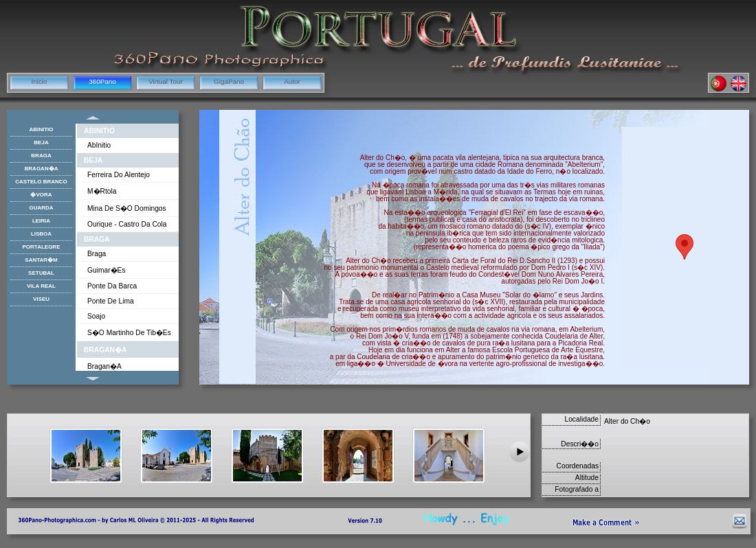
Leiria (41, 221)
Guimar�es (107, 270)
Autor (292, 81)
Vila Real (41, 286)
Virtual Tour (166, 81)
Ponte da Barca (112, 286)
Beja (93, 160)
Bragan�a (105, 350)
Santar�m (41, 260)
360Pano (102, 81)
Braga (97, 239)
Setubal (41, 273)
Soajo (96, 316)
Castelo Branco (41, 182)
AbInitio (99, 131)
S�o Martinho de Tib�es (129, 333)
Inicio (39, 81)
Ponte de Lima (111, 301)
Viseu (41, 299)
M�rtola (102, 191)
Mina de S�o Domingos (127, 208)
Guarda (41, 208)
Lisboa (41, 234)
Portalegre (42, 247)
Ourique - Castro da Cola (127, 224)
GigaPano (229, 81)
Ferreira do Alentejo (119, 175)
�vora (41, 195)
